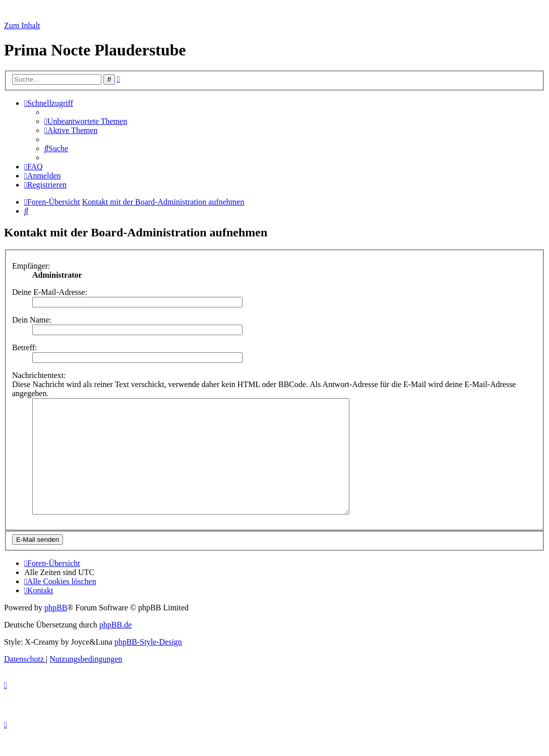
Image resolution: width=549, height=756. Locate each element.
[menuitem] (86, 121)
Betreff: (24, 348)
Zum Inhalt (22, 25)
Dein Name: (32, 320)
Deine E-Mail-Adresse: (50, 292)
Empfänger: (31, 266)
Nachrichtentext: (39, 375)
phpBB (56, 630)
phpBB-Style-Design (148, 665)
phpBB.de (115, 647)
